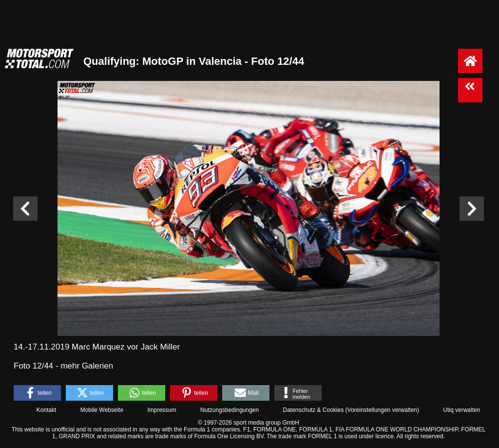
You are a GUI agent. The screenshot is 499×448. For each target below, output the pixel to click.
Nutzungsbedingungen (230, 410)
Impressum (162, 410)
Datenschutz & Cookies (313, 410)
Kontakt (47, 410)
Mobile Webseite (102, 410)
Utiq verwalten (461, 410)
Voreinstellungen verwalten (382, 410)
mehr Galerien (87, 366)
